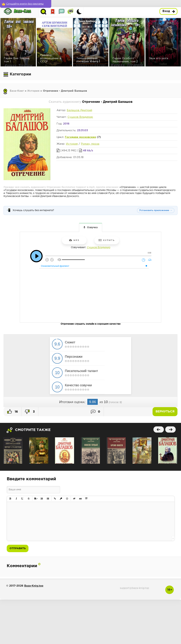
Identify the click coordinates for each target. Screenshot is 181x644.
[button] (10, 499)
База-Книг (17, 91)
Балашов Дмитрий (79, 110)
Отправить (18, 548)
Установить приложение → (156, 210)
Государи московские (80, 137)
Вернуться (165, 412)
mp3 (74, 240)
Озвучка (92, 228)
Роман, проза (90, 144)
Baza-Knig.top (34, 586)
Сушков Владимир (80, 117)
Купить (107, 240)
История (33, 91)
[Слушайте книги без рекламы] (26, 4)
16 (13, 411)
